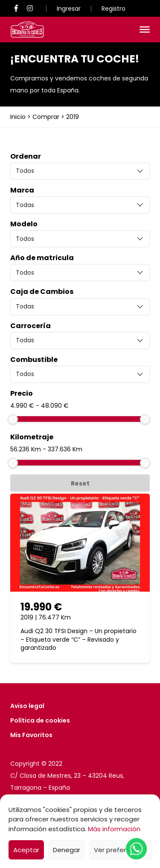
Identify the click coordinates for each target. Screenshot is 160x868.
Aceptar (26, 850)
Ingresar (69, 9)
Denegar (67, 850)
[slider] (13, 419)
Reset (80, 483)
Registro (113, 9)
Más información (114, 829)
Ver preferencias (120, 850)
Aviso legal (27, 706)
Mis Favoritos (31, 735)
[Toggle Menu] (145, 30)
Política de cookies (40, 720)
